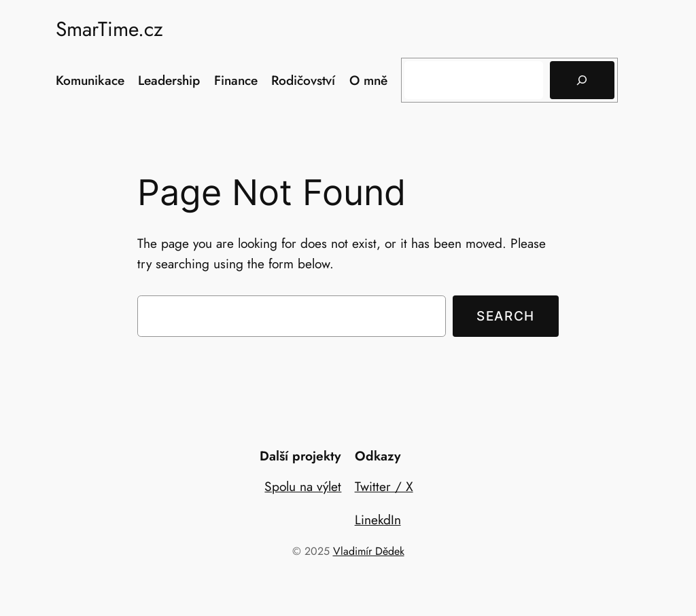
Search (506, 316)
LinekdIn (378, 520)
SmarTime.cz (109, 29)
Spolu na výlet (303, 486)
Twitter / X (384, 486)
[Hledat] (582, 80)
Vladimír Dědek (369, 551)
